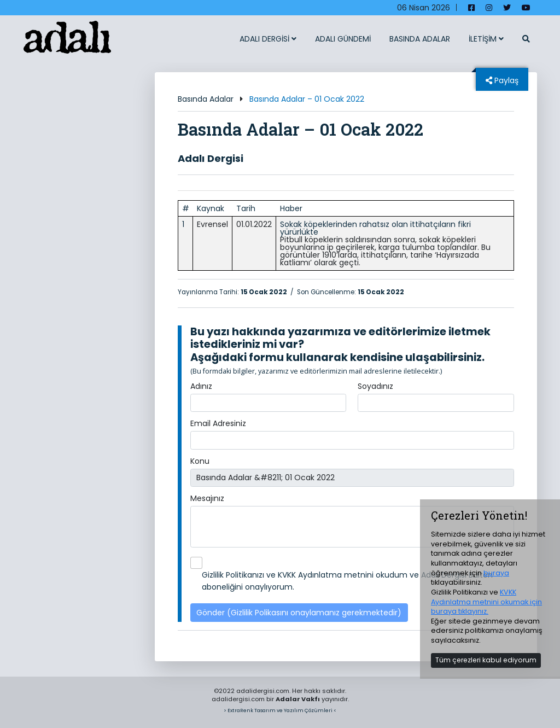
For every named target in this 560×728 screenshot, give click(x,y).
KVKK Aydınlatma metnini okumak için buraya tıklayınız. (486, 602)
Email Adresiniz (218, 423)
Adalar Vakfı (298, 699)
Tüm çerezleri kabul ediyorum (486, 660)
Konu (200, 461)
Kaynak (211, 208)
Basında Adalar (206, 99)
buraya (496, 573)
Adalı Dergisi (211, 158)
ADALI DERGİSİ (268, 39)
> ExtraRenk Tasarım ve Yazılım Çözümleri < (280, 710)
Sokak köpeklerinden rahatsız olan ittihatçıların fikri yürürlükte (375, 228)
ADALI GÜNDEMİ (343, 39)
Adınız (201, 386)
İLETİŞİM (486, 39)
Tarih (246, 208)
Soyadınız (375, 386)
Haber (291, 208)
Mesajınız (207, 498)
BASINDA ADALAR (420, 39)
